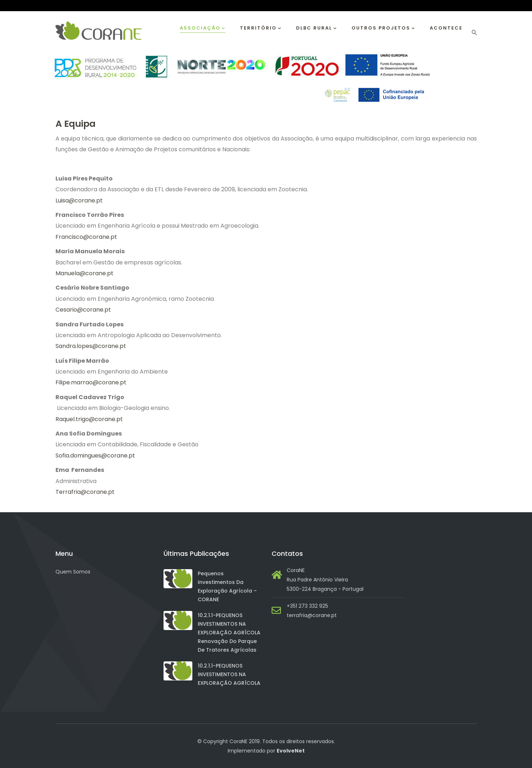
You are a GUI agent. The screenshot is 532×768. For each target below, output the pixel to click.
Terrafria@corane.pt (86, 492)
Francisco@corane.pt (86, 237)
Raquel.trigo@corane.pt (89, 419)
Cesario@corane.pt (83, 310)
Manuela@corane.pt (84, 273)
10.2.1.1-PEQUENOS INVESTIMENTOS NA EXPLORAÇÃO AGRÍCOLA (229, 674)
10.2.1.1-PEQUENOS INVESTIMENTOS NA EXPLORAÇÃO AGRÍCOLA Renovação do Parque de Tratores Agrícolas (229, 633)
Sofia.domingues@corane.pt (96, 456)
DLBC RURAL (317, 28)
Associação (203, 28)
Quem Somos (73, 572)
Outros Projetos (383, 28)
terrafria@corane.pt (312, 615)
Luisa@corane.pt (79, 200)
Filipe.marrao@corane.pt (92, 382)
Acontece (446, 28)
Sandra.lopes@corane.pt (91, 346)
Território (261, 28)
